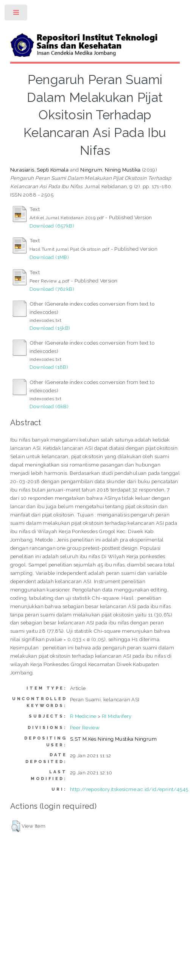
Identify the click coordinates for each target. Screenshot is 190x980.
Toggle (16, 14)
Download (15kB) (50, 328)
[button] (16, 826)
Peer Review (85, 727)
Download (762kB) (52, 289)
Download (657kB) (52, 226)
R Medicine (83, 716)
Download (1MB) (49, 257)
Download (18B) (49, 367)
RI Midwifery (117, 716)
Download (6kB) (49, 406)
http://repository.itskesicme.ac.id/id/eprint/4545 (129, 789)
